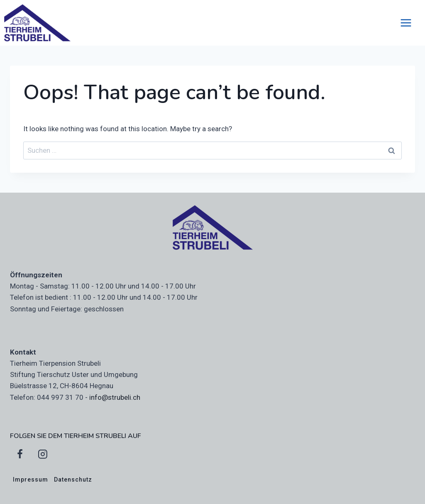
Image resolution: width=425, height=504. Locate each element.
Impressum (31, 480)
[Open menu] (410, 23)
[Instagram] (43, 454)
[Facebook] (20, 454)
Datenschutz (73, 480)
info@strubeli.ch (115, 397)
